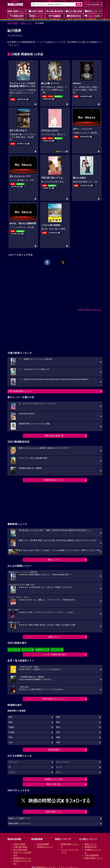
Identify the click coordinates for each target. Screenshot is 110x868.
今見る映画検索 (92, 4)
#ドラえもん (13, 650)
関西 (10, 722)
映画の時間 (12, 23)
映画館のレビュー (45, 847)
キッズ (59, 767)
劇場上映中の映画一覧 (54, 436)
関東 (58, 717)
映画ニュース (36, 16)
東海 (58, 722)
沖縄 (58, 742)
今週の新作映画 (55, 11)
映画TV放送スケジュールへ (54, 699)
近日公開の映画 (74, 11)
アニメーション (63, 762)
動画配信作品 (74, 16)
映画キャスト (27, 23)
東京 (10, 717)
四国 (58, 737)
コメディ (12, 772)
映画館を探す (17, 16)
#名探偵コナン (42, 650)
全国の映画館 (43, 844)
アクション (13, 762)
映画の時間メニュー (17, 11)
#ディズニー (56, 650)
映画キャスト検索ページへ (20, 818)
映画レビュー (54, 637)
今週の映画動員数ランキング (20, 391)
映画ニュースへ (54, 560)
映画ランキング (93, 11)
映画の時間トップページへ (20, 824)
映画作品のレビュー (22, 858)
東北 (58, 727)
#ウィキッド (27, 650)
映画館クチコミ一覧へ (54, 779)
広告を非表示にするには (90, 310)
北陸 (58, 732)
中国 (10, 737)
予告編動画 (55, 16)
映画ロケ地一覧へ (54, 784)
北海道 (11, 727)
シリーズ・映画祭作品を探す (54, 654)
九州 (10, 742)
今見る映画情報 (92, 855)
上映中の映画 (36, 11)
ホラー (59, 772)
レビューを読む (93, 16)
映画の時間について (54, 812)
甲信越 (11, 732)
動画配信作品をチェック (54, 480)
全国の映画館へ (54, 750)
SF (10, 767)
